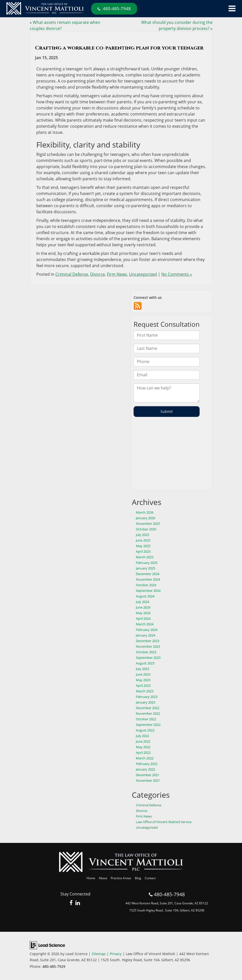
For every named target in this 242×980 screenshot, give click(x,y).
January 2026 (146, 518)
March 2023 (145, 691)
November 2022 (148, 713)
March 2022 (145, 758)
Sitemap (99, 954)
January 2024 (146, 635)
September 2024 (148, 591)
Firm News (117, 274)
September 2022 (148, 725)
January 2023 (146, 702)
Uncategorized (143, 274)
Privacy (116, 954)
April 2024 (143, 618)
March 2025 (145, 557)
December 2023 (148, 641)
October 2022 (146, 719)
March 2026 (145, 512)
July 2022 (142, 736)
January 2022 (146, 769)
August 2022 (145, 730)
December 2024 (148, 574)
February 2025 (147, 563)
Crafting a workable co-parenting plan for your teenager (119, 48)
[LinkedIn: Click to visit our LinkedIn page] (78, 903)
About (103, 878)
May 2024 (143, 613)
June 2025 (143, 540)
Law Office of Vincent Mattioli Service (164, 822)
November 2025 (148, 524)
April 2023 (143, 685)
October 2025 (146, 529)
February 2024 (147, 630)
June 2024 (143, 607)
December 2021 (148, 775)
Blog (138, 878)
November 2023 (148, 646)
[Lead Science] (47, 945)
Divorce (98, 274)
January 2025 (146, 568)
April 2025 (143, 551)
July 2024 (142, 602)
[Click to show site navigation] (232, 9)
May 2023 (143, 680)
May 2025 (143, 546)
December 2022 (148, 708)
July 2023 (142, 669)
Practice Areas (121, 878)
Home (91, 878)
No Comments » (177, 274)
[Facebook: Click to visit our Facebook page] (71, 903)
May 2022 (143, 747)
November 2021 (148, 780)
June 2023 (143, 674)
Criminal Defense (72, 274)
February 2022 (147, 764)
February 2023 (147, 697)
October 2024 (146, 585)
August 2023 (145, 663)
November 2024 (148, 579)
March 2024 (145, 624)
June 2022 (143, 741)
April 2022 (143, 753)
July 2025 (142, 535)
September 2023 (148, 658)
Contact (150, 878)
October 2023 (146, 652)
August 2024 (145, 596)
